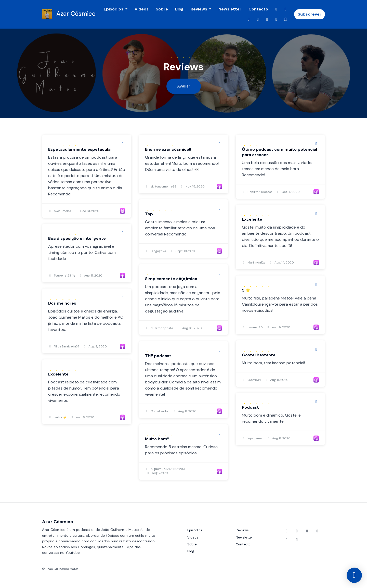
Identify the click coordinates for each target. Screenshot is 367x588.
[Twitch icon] (287, 540)
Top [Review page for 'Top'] (149, 214)
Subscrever (310, 14)
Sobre (162, 9)
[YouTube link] (276, 9)
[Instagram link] (258, 19)
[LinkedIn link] (276, 19)
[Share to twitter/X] (123, 144)
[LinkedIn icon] (297, 540)
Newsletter (230, 9)
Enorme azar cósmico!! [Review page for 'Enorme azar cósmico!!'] (168, 149)
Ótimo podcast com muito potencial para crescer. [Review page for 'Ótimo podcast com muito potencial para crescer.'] (279, 152)
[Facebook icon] (297, 531)
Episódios (114, 9)
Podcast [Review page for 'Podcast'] (250, 407)
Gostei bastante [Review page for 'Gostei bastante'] (259, 355)
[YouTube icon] (287, 531)
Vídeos (142, 9)
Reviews (199, 9)
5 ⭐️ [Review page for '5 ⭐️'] (246, 290)
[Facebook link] (285, 9)
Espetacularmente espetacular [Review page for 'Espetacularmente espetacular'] (80, 149)
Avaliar (184, 86)
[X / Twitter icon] (307, 531)
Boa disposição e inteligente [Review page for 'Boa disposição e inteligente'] (77, 238)
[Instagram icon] (317, 531)
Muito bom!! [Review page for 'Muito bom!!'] (157, 439)
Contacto (258, 9)
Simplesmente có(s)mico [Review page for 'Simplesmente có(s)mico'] (171, 279)
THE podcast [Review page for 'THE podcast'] (158, 356)
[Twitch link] (267, 19)
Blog (179, 9)
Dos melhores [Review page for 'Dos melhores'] (62, 303)
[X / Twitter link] (249, 19)
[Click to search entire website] (285, 19)
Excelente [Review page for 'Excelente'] (252, 219)
